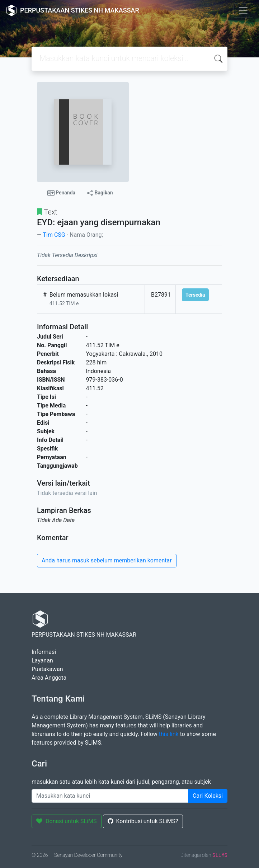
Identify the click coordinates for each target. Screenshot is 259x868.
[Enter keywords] (110, 796)
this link (169, 734)
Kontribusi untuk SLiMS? (143, 821)
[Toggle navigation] (243, 10)
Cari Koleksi (208, 796)
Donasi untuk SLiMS (67, 821)
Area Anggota (49, 678)
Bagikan (100, 193)
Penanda (62, 193)
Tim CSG (54, 235)
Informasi (44, 652)
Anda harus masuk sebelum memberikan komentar (107, 560)
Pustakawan (47, 669)
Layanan (42, 661)
